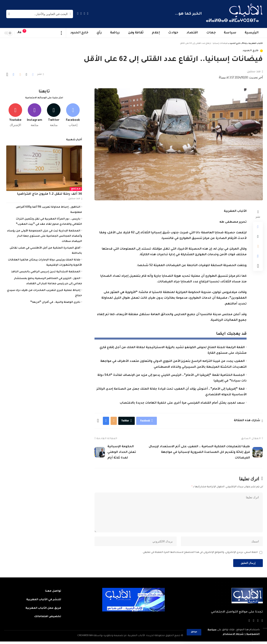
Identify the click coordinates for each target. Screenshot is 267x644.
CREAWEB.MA (85, 638)
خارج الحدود (251, 51)
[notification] (26, 33)
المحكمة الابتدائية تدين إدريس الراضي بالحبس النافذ (46, 271)
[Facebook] (88, 13)
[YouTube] (81, 13)
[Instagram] (78, 13)
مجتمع (76, 188)
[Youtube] (15, 114)
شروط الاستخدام (232, 634)
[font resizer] (20, 33)
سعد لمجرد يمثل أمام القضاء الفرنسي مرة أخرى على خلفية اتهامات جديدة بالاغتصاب (182, 403)
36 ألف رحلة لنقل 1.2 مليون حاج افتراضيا (49, 193)
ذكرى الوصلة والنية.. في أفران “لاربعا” (55, 301)
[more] (61, 33)
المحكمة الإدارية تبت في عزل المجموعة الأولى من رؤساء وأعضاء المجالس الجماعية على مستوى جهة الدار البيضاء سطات (45, 235)
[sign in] (33, 33)
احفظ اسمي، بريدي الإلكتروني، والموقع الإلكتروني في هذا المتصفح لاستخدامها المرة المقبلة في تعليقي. (200, 555)
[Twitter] (84, 13)
